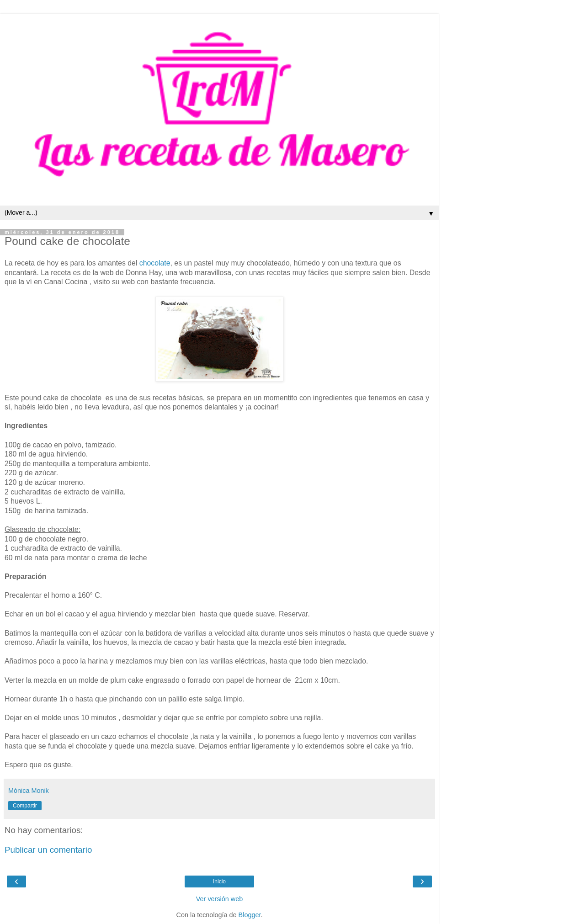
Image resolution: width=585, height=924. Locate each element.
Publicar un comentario (48, 850)
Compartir (25, 806)
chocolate (155, 263)
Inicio (219, 882)
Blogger (250, 915)
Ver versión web (219, 899)
